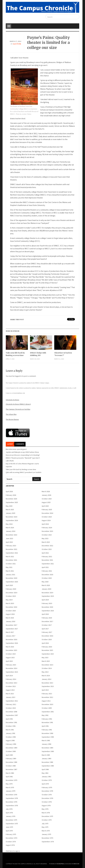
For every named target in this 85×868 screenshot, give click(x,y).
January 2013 (10, 697)
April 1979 (45, 784)
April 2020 (9, 585)
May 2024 (9, 524)
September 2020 (12, 582)
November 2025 (11, 499)
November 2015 (47, 650)
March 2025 (10, 510)
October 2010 (11, 708)
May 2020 (45, 582)
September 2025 (12, 502)
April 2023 (9, 542)
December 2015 (11, 650)
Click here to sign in (13, 851)
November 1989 (47, 748)
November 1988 (47, 762)
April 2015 (9, 661)
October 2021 (11, 564)
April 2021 (45, 567)
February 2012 (11, 704)
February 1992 (47, 719)
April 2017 (45, 629)
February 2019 (47, 603)
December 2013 (11, 683)
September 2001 (48, 712)
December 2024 (47, 513)
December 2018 (11, 607)
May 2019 (9, 600)
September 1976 (12, 806)
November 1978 (11, 795)
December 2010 (47, 704)
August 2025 (46, 502)
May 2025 (9, 506)
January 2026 (46, 495)
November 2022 (11, 549)
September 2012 (12, 701)
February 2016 (47, 647)
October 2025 (47, 499)
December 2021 (11, 560)
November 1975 (11, 820)
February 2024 (47, 528)
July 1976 (9, 809)
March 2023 (46, 542)
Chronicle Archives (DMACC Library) (18, 404)
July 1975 (45, 824)
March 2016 (10, 647)
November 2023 (11, 535)
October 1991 (11, 726)
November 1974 (47, 838)
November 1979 (11, 780)
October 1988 (11, 766)
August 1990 (10, 740)
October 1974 (11, 842)
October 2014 (47, 668)
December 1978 (47, 791)
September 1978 (12, 798)
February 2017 (47, 632)
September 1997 (12, 715)
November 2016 (11, 639)
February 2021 (47, 571)
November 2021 (47, 560)
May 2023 (45, 538)
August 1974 (10, 845)
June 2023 (9, 538)
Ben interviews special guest (16, 449)
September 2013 (48, 686)
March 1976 (46, 813)
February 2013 (47, 694)
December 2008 (11, 712)
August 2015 (10, 658)
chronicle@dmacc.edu (19, 393)
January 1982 (46, 777)
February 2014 (11, 679)
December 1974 (11, 838)
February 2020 (11, 589)
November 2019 (47, 593)
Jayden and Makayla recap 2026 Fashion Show (22, 452)
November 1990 (47, 733)
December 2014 (47, 665)
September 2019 (48, 596)
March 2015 (46, 661)
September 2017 (12, 629)
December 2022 (47, 546)
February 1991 (47, 730)
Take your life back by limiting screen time (15, 354)
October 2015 (11, 654)
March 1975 (46, 831)
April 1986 (45, 769)
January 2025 (10, 513)
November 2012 (47, 697)
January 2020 (46, 589)
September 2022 (12, 553)
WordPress (61, 864)
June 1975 (9, 827)
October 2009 (47, 708)
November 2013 (47, 683)
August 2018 (10, 614)
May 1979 (9, 784)
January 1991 (10, 733)
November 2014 (11, 668)
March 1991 (10, 730)
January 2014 (46, 679)
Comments (20, 444)
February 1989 (11, 759)
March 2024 (10, 528)
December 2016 (47, 636)
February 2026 (11, 495)
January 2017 (10, 636)
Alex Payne (17, 44)
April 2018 (45, 614)
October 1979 (47, 780)
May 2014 (45, 672)
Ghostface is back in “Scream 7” (63, 354)
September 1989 (48, 751)
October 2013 (11, 686)
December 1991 (11, 722)
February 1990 (11, 744)
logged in (18, 376)
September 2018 (48, 611)
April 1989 (9, 755)
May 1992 (45, 715)
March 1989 (46, 755)
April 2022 (45, 553)
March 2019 (10, 603)
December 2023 (47, 531)
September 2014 (12, 672)
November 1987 (11, 769)
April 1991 (45, 726)
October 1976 (47, 802)
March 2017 (10, 632)
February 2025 (47, 510)
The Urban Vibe (11, 414)
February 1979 (47, 787)
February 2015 (11, 665)
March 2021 (10, 571)
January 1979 (10, 791)
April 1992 (9, 719)
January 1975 (46, 834)
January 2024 (10, 531)
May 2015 (45, 658)
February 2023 (11, 546)
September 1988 (48, 766)
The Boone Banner (12, 419)
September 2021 (48, 564)
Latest (10, 444)
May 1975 (45, 827)
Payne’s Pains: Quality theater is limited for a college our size (49, 43)
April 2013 (45, 690)
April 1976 (9, 813)
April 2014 (9, 676)
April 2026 (9, 491)
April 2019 (45, 600)
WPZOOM (76, 864)
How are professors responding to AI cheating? (23, 455)
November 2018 (47, 607)
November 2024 (11, 517)
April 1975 (9, 831)
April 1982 (9, 777)
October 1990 (11, 737)
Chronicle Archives (12, 400)
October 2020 (47, 578)
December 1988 (11, 762)
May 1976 (45, 809)
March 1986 (10, 773)
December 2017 (47, 621)
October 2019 (11, 596)
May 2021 (9, 567)
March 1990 (46, 740)
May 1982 (45, 773)
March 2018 (10, 618)
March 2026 (46, 491)
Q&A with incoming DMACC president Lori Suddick (24, 472)
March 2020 (46, 585)
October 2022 (47, 549)
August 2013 (10, 690)
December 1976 (47, 798)
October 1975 (47, 820)
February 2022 (47, 557)
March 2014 (46, 676)
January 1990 (46, 744)
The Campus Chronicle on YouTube (18, 409)
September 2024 (12, 520)
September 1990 (48, 737)
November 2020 (11, 578)
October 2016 (47, 639)
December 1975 (47, 816)
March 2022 (10, 557)
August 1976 (46, 806)
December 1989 (11, 748)
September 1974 (48, 842)
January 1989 (46, 759)
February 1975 (11, 834)
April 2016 (45, 643)
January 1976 (10, 816)
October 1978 (47, 795)
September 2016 (12, 643)
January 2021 (10, 575)
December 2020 (47, 575)
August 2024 (46, 520)
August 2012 (46, 701)
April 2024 (45, 524)
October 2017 (47, 625)
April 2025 (45, 506)
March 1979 (10, 787)
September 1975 (12, 824)
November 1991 (47, 722)
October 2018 (11, 611)
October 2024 (47, 517)
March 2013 (10, 694)
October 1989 (11, 751)
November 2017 (11, 625)
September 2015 (48, 654)
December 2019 (11, 593)
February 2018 (47, 618)
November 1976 (11, 802)
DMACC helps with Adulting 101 (38, 354)
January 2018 (10, 621)
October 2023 (47, 535)
